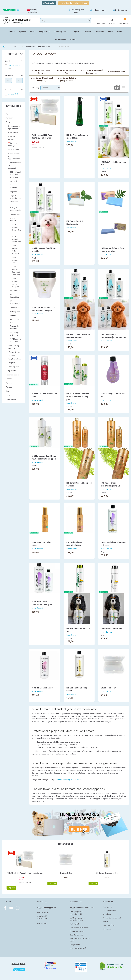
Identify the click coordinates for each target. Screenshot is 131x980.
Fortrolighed (74, 924)
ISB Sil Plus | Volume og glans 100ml (77, 136)
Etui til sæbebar (108, 688)
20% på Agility (49, 3)
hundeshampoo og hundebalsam (69, 780)
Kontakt (106, 921)
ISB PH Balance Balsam (42, 688)
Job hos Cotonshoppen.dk (112, 918)
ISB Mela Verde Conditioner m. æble (44, 250)
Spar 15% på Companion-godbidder (74, 3)
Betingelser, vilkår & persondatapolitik (77, 913)
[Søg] (89, 21)
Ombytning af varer (77, 935)
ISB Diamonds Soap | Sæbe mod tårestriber (113, 250)
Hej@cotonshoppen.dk (47, 908)
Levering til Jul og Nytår (78, 948)
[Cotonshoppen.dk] (17, 21)
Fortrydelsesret (75, 945)
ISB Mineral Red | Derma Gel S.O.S (44, 395)
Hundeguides (107, 907)
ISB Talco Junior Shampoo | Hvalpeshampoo (79, 336)
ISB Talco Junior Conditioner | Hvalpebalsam (114, 336)
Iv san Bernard (72, 141)
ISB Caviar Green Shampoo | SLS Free (79, 484)
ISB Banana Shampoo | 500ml (77, 689)
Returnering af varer (77, 931)
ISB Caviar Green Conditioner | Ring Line (111, 484)
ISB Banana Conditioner (112, 628)
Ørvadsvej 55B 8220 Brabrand (42, 917)
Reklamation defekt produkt (80, 928)
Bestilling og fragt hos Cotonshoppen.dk (78, 919)
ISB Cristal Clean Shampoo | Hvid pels (114, 544)
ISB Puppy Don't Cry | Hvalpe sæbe (76, 223)
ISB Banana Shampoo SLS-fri (78, 630)
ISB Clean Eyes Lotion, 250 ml (113, 395)
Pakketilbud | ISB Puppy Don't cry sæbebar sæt (43, 136)
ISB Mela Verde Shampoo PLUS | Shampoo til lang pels (78, 397)
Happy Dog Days (109, 925)
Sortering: (36, 87)
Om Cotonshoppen (110, 910)
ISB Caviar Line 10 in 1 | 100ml (42, 544)
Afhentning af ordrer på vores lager (80, 940)
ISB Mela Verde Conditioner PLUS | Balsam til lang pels (44, 457)
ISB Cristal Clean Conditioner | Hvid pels (42, 603)
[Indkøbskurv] (124, 20)
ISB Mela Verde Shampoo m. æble (114, 163)
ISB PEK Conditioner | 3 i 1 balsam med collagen (43, 309)
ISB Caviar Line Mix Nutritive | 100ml (75, 544)
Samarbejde (107, 914)
